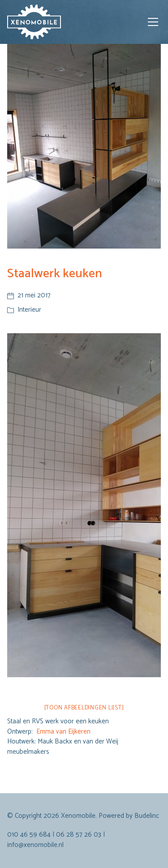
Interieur (29, 310)
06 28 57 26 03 (79, 835)
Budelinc (147, 816)
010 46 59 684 (29, 835)
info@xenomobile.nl (35, 845)
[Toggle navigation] (153, 22)
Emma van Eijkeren (63, 732)
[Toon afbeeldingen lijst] (84, 708)
